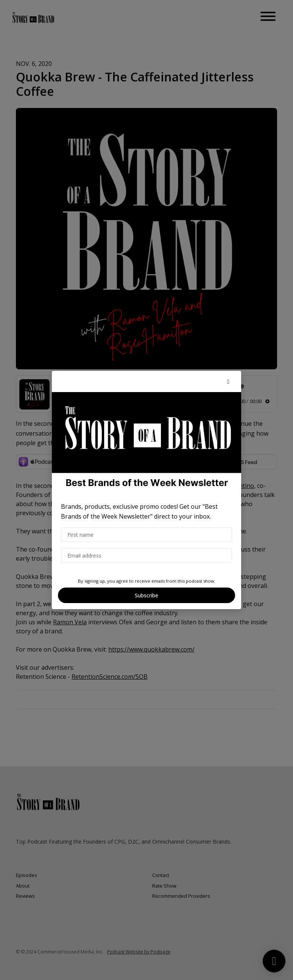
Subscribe (146, 595)
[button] (228, 381)
